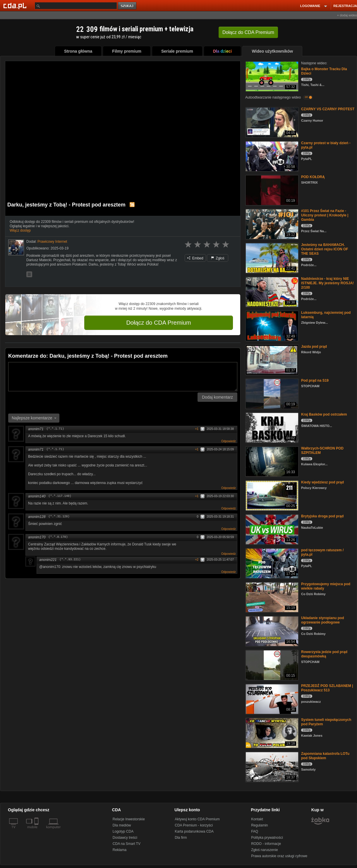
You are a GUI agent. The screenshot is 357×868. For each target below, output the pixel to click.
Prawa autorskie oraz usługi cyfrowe (279, 856)
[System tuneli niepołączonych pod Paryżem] (271, 732)
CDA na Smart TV (127, 844)
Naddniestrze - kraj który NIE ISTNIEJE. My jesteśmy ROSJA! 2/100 (327, 283)
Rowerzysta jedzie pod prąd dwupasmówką (324, 654)
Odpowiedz (229, 441)
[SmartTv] (37, 831)
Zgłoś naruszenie (264, 850)
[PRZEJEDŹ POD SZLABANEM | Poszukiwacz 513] (271, 699)
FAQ (255, 831)
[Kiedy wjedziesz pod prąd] (271, 495)
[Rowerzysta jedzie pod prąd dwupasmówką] (271, 665)
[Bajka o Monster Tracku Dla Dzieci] (271, 76)
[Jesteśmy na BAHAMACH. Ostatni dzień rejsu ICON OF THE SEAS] (271, 258)
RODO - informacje (266, 844)
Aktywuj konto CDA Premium (197, 819)
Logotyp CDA (123, 831)
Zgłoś (218, 258)
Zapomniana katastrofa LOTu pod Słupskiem (325, 756)
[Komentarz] (123, 377)
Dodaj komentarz (217, 397)
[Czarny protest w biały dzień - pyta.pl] (271, 156)
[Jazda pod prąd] (271, 359)
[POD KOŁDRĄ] (271, 190)
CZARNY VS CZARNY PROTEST (328, 109)
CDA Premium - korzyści (194, 825)
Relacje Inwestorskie (129, 819)
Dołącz (248, 32)
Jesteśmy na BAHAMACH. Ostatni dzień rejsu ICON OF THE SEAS (325, 249)
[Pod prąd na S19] (271, 393)
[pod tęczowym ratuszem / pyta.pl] (271, 563)
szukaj (128, 6)
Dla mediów (122, 825)
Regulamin (259, 825)
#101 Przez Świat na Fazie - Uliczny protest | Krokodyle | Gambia (325, 215)
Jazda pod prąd (314, 347)
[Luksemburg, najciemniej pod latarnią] (271, 325)
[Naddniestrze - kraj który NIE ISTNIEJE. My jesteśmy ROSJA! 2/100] (271, 291)
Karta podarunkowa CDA (194, 831)
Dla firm (181, 838)
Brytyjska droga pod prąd (322, 516)
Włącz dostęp (20, 230)
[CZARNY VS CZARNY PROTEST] (271, 122)
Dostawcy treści (125, 838)
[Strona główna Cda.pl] (16, 6)
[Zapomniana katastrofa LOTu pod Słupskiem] (271, 766)
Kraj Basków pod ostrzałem (324, 414)
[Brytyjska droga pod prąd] (271, 529)
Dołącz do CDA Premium (158, 323)
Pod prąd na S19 (315, 380)
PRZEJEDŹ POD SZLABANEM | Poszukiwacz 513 (327, 688)
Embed (195, 258)
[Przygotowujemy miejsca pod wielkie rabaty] (271, 597)
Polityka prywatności (267, 838)
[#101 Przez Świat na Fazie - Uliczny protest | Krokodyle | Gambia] (271, 224)
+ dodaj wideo (347, 15)
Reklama (120, 850)
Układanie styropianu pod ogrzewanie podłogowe (323, 620)
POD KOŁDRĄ (313, 177)
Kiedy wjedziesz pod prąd (322, 482)
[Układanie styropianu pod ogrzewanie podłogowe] (271, 631)
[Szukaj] (76, 6)
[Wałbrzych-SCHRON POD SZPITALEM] (271, 461)
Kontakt (257, 819)
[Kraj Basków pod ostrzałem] (271, 427)
